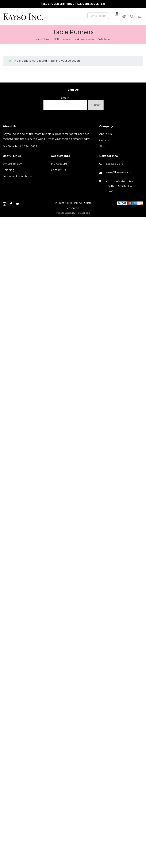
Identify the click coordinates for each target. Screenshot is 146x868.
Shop (47, 39)
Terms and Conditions (17, 176)
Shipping (9, 170)
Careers (104, 140)
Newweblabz (83, 213)
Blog (102, 146)
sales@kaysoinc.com (120, 172)
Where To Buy (12, 164)
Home (38, 39)
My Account (59, 164)
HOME (56, 39)
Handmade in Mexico (84, 39)
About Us (105, 134)
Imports (66, 39)
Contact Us (58, 170)
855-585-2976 (115, 164)
